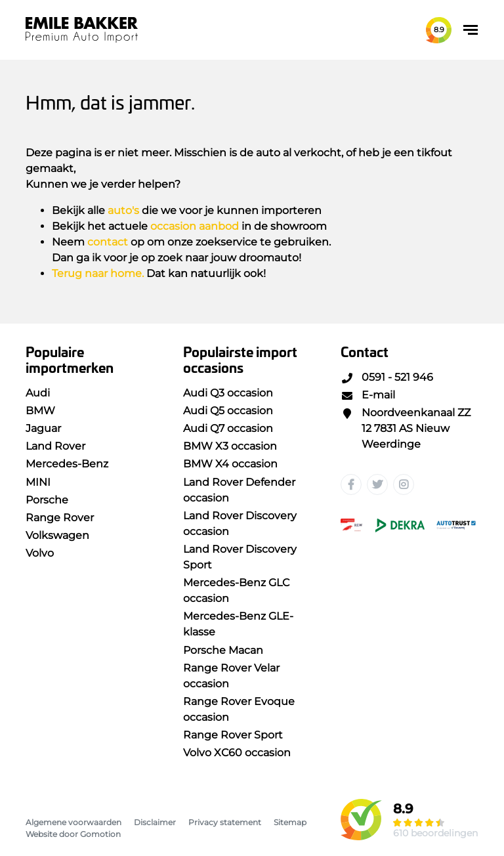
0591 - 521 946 (387, 377)
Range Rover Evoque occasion (239, 709)
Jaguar (43, 428)
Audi (38, 393)
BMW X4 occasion (230, 464)
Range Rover (60, 518)
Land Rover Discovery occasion (240, 524)
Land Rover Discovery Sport (240, 557)
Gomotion (100, 834)
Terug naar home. (98, 273)
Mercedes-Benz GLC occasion (236, 590)
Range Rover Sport (233, 735)
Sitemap (290, 822)
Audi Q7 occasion (228, 428)
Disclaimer (155, 822)
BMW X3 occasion (230, 446)
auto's (123, 210)
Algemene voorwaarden (73, 822)
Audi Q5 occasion (228, 411)
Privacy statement (225, 822)
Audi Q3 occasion (228, 393)
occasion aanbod (195, 226)
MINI (38, 482)
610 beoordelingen (435, 833)
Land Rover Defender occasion (239, 490)
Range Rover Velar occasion (231, 676)
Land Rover (55, 446)
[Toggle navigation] (471, 30)
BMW (40, 411)
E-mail (368, 395)
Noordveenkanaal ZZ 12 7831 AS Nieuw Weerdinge (406, 428)
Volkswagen (57, 535)
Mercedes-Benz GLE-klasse (238, 624)
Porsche (47, 500)
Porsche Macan (223, 650)
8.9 (439, 30)
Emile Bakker (82, 30)
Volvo (40, 553)
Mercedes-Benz (67, 464)
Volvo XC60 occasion (237, 753)
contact (108, 242)
